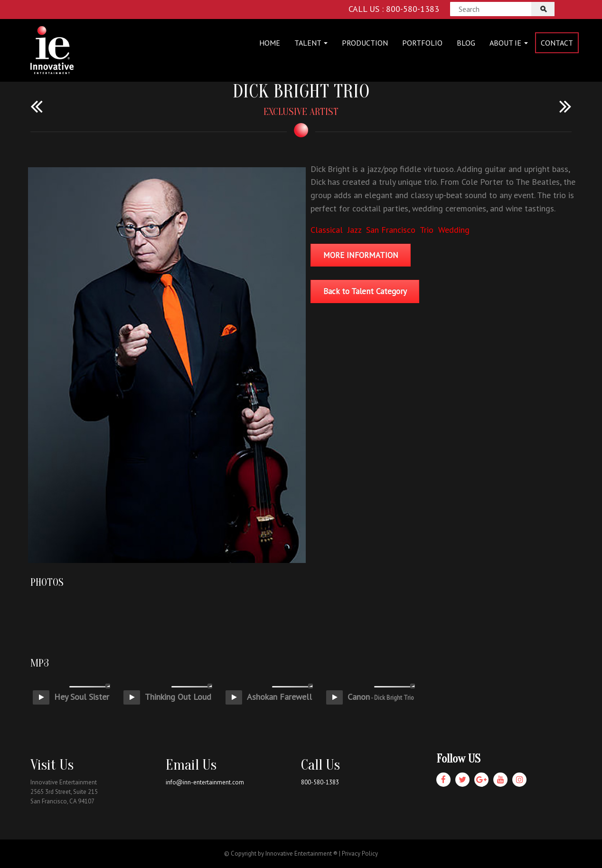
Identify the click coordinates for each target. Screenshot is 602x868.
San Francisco (391, 230)
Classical (327, 230)
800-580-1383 (320, 782)
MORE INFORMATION (361, 255)
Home (270, 43)
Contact (557, 43)
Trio (427, 230)
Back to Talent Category (365, 291)
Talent (311, 43)
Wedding (454, 230)
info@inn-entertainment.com (205, 782)
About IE (509, 43)
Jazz (354, 230)
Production (365, 43)
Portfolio (422, 43)
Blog (466, 43)
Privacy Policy (360, 854)
